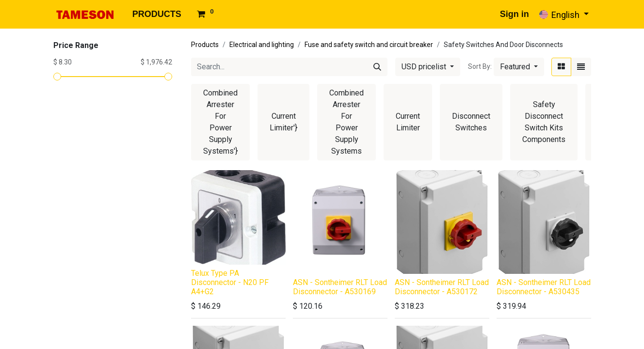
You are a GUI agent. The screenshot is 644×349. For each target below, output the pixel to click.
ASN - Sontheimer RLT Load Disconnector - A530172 (442, 287)
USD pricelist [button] (425, 67)
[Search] (377, 67)
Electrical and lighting (262, 45)
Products (205, 45)
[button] (519, 67)
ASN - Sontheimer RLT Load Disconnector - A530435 (544, 287)
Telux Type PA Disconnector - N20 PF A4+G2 (230, 282)
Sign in (515, 14)
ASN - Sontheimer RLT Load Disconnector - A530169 (340, 287)
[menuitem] (157, 14)
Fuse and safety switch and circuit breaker (369, 45)
